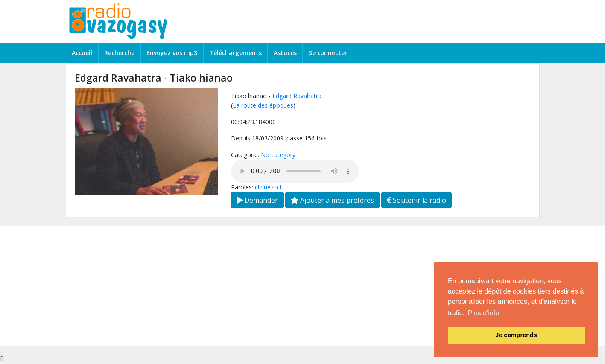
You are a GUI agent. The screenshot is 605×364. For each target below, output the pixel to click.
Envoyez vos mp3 (172, 53)
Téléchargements (235, 53)
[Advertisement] (256, 286)
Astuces (285, 53)
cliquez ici (268, 187)
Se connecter (328, 53)
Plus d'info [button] (484, 313)
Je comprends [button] (516, 335)
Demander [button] (257, 200)
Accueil (82, 53)
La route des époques (263, 105)
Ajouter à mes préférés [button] (332, 200)
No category (278, 155)
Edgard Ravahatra (297, 96)
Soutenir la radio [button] (416, 200)
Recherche (119, 53)
